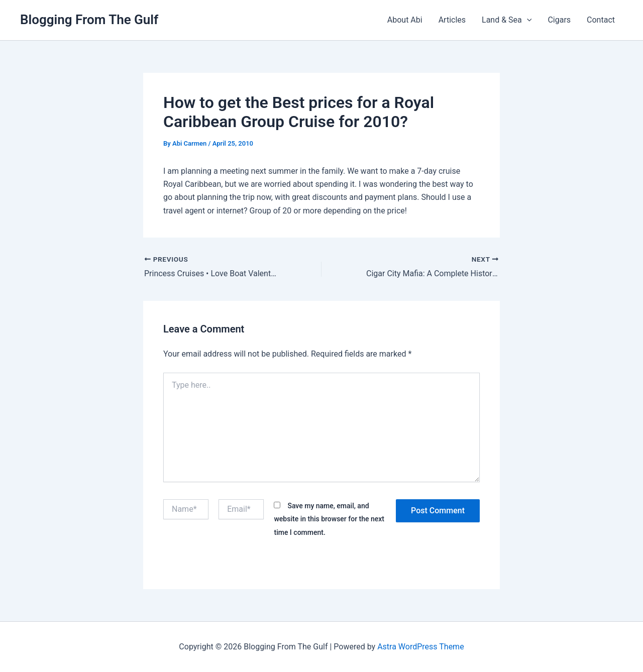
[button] (527, 20)
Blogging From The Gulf (89, 20)
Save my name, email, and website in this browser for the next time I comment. (329, 519)
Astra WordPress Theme (420, 647)
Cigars (559, 20)
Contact (601, 20)
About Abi (405, 20)
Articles (452, 20)
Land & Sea (507, 20)
